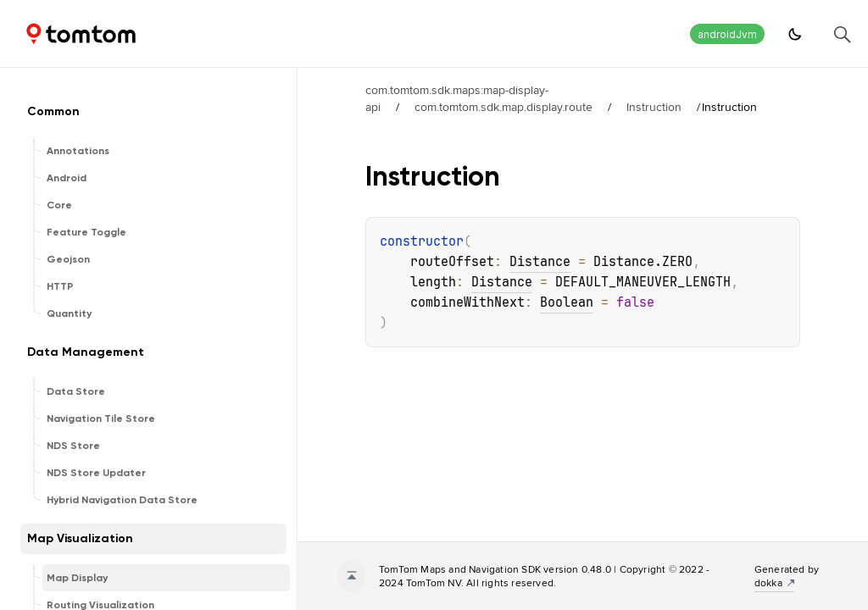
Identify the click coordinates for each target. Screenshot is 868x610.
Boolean (567, 302)
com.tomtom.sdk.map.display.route (504, 107)
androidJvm (727, 34)
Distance (540, 262)
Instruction (654, 107)
